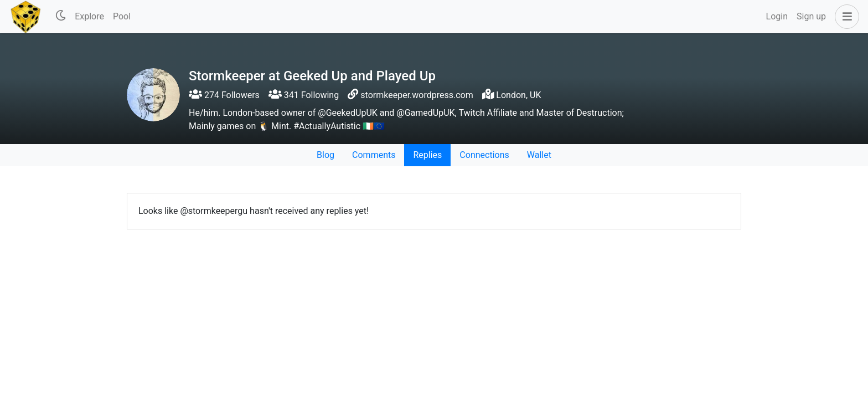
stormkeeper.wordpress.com (417, 95)
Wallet (539, 155)
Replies (427, 155)
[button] (845, 17)
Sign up (811, 16)
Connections (484, 155)
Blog (325, 155)
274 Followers (224, 95)
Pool (122, 16)
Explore (89, 16)
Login (777, 16)
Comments (374, 155)
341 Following (304, 95)
